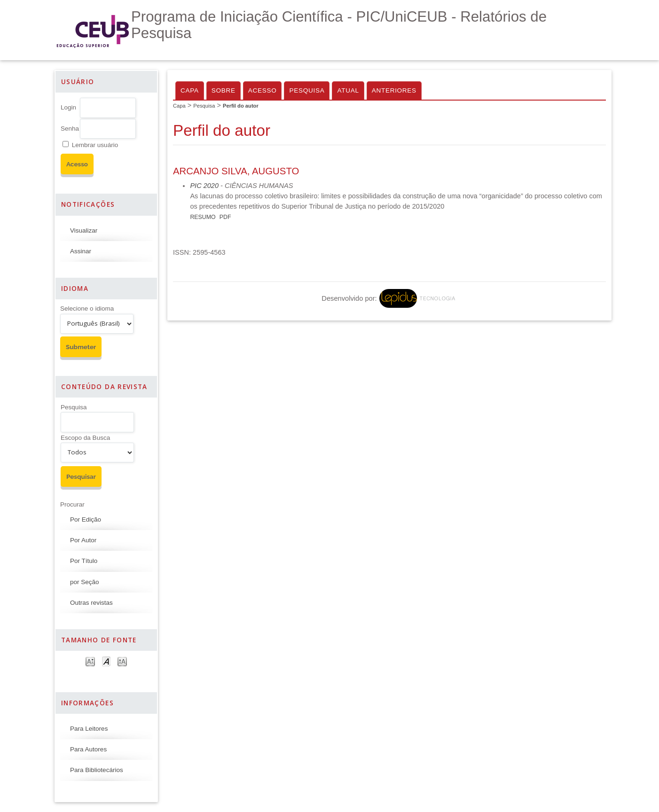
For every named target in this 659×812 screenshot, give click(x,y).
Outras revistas (91, 603)
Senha (70, 129)
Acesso (263, 90)
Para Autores (88, 749)
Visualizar (84, 230)
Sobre (224, 90)
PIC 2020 (204, 186)
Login (68, 107)
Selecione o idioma (87, 308)
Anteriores (394, 90)
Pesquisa (74, 407)
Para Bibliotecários (97, 770)
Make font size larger (122, 661)
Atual (348, 90)
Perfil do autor (241, 106)
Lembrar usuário (95, 145)
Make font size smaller (90, 661)
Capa (190, 90)
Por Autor (83, 540)
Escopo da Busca (85, 438)
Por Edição (86, 519)
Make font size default (106, 661)
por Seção (85, 582)
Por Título (84, 561)
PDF (225, 217)
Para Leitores (89, 729)
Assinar (81, 251)
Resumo (203, 217)
